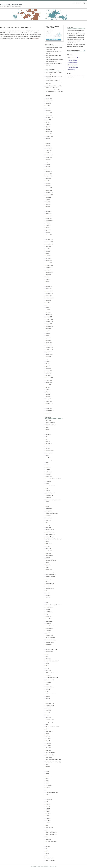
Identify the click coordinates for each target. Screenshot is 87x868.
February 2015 (49, 343)
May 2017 (48, 282)
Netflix (47, 685)
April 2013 (48, 394)
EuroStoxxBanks (49, 556)
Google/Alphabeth (50, 626)
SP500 (47, 734)
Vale (47, 825)
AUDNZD (48, 446)
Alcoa (47, 427)
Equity (47, 541)
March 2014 (48, 368)
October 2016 (49, 296)
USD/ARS (48, 804)
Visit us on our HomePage (74, 58)
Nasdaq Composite (50, 680)
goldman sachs (49, 621)
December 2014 (49, 347)
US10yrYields (49, 799)
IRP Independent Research (52, 649)
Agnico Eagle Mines (50, 423)
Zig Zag (47, 853)
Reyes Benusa (49, 90)
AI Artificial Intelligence (51, 425)
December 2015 (49, 319)
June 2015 (48, 333)
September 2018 (49, 244)
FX (46, 591)
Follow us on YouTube (73, 67)
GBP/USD (48, 598)
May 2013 (48, 392)
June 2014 (48, 361)
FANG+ (47, 567)
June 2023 (48, 143)
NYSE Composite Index (51, 694)
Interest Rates (49, 645)
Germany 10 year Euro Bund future (54, 605)
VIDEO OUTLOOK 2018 (51, 832)
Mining (47, 668)
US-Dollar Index (49, 797)
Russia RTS (48, 710)
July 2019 (48, 223)
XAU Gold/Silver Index (51, 844)
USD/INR (48, 811)
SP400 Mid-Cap (49, 731)
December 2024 (49, 117)
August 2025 (49, 103)
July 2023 (48, 141)
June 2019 (48, 225)
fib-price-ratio (49, 570)
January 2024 (49, 134)
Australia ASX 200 (50, 451)
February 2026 (49, 99)
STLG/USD (48, 743)
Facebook (48, 565)
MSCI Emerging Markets (51, 673)
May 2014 (48, 364)
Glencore (48, 609)
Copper (47, 484)
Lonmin (47, 654)
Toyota (47, 774)
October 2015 (49, 324)
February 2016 (49, 314)
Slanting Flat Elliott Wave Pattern (53, 727)
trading (47, 778)
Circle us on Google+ (73, 65)
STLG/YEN (48, 745)
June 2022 (48, 164)
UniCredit (48, 788)
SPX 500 (48, 736)
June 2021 (48, 183)
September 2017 (49, 272)
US (46, 790)
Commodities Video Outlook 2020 (53, 479)
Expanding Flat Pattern (51, 560)
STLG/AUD (48, 738)
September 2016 (49, 298)
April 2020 (48, 207)
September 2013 (49, 382)
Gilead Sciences (49, 607)
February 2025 (49, 113)
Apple (47, 439)
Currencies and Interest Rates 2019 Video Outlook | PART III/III (54, 82)
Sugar (47, 764)
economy (48, 525)
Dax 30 (47, 506)
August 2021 (49, 178)
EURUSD (48, 558)
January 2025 (49, 115)
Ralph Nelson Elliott (50, 703)
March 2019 (48, 232)
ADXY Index (48, 420)
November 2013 (49, 378)
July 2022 (48, 162)
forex (47, 581)
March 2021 (48, 185)
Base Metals (49, 458)
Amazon (48, 430)
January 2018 (49, 263)
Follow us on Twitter (72, 60)
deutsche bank (49, 509)
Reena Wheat (49, 80)
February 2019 (49, 235)
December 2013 (49, 375)
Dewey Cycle (49, 511)
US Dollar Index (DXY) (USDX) (53, 792)
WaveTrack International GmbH (41, 866)
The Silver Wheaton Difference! (16, 27)
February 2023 (49, 148)
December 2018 (49, 239)
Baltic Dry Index (49, 453)
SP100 (47, 729)
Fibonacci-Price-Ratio (51, 574)
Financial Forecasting (51, 577)
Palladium (48, 696)
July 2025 (48, 106)
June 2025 (48, 108)
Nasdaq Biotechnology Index (52, 677)
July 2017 (48, 277)
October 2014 (49, 352)
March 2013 (48, 397)
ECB (47, 523)
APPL (47, 437)
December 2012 (49, 404)
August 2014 (49, 357)
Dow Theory (48, 520)
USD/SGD (48, 816)
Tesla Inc (48, 771)
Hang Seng (48, 631)
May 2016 (48, 307)
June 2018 (48, 251)
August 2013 (49, 385)
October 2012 (49, 408)
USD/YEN (48, 821)
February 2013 (49, 399)
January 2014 (49, 373)
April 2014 (48, 366)
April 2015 (48, 338)
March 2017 (48, 284)
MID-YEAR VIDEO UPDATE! (52, 661)
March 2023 (48, 146)
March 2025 (48, 110)
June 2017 (48, 279)
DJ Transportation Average (52, 513)
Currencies (48, 498)
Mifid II (47, 663)
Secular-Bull (48, 717)
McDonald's (48, 659)
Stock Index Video (50, 755)
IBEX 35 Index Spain (50, 638)
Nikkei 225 (48, 689)
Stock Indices (49, 757)
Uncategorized (49, 785)
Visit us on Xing (71, 70)
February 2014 (49, 371)
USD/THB (48, 818)
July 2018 (48, 249)
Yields (47, 851)
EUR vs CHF (49, 544)
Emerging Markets (50, 537)
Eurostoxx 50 (49, 551)
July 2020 (48, 200)
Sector (47, 715)
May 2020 (48, 204)
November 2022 (49, 155)
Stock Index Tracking (50, 753)
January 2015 (49, 345)
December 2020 (49, 193)
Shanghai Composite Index (52, 722)
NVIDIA (47, 692)
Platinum (48, 699)
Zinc (47, 856)
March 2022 (48, 169)
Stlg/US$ (48, 741)
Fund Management (50, 588)
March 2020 (48, 209)
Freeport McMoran (50, 584)
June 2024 (48, 124)
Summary (48, 767)
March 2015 (48, 340)
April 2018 (48, 256)
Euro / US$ (48, 548)
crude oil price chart (50, 493)
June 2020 (48, 202)
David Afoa (48, 72)
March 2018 (48, 258)
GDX (47, 600)
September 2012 (49, 411)
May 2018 (48, 253)
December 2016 (49, 291)
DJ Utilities (48, 516)
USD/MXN (48, 814)
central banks (49, 472)
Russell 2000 (49, 708)
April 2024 (48, 129)
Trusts (47, 781)
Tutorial (47, 783)
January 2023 (49, 150)
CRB (47, 488)
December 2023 (49, 136)
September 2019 (49, 221)
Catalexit (48, 469)
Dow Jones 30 (49, 518)
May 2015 (48, 336)
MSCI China (48, 670)
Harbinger (48, 633)
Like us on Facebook (73, 63)
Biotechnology (49, 460)
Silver (47, 724)
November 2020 (49, 195)
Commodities (49, 476)
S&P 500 (48, 713)
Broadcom (48, 467)
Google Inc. (48, 624)
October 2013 (49, 380)
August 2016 (49, 300)
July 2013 (48, 387)
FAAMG (48, 563)
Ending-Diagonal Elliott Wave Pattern (54, 539)
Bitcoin (47, 462)
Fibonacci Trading (50, 572)
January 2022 (49, 174)
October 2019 (49, 218)
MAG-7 (47, 656)
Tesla (47, 769)
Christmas (48, 474)
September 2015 (49, 326)
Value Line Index (49, 828)
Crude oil (48, 491)
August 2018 (49, 246)
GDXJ (47, 602)
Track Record (49, 776)
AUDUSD (48, 448)
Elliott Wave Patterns (50, 532)
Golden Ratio (49, 619)
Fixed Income (49, 579)
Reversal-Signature (50, 706)
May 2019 (48, 228)
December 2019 (49, 216)
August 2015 (49, 329)
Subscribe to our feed (74, 50)
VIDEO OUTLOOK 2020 (51, 835)
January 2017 (49, 289)
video (47, 830)
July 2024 (48, 122)
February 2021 (49, 188)
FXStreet (48, 593)
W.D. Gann (48, 839)
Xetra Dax (48, 846)
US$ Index (48, 795)
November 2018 (49, 242)
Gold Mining (48, 616)
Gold (47, 614)
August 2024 (49, 120)
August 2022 (49, 160)
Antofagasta (48, 434)
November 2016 (49, 293)
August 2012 (49, 413)
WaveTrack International (11, 5)
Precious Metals (49, 701)
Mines (47, 666)
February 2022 (49, 171)
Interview (48, 647)
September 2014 (49, 354)
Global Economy (49, 612)
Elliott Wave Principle (50, 534)
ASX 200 (48, 441)
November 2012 (49, 406)
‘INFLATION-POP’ (50, 858)
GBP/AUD (48, 595)
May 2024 (48, 127)
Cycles (47, 504)
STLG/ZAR (48, 748)
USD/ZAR (48, 823)
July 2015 (48, 331)
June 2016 (48, 305)
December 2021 (49, 176)
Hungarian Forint (49, 635)
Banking (48, 455)
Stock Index (48, 750)
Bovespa (48, 465)
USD (47, 802)
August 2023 (49, 139)
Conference (48, 481)
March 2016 (48, 312)
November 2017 (49, 268)
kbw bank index (49, 652)
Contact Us (79, 3)
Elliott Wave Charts (50, 530)
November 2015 (49, 322)
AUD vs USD (49, 444)
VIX (47, 837)
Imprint (85, 3)
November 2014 (49, 350)
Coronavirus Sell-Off (50, 486)
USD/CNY (48, 806)
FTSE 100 (48, 586)
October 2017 (49, 270)
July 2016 (48, 303)
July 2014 (48, 359)
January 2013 (49, 401)
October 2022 (49, 157)
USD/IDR (48, 809)
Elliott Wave (48, 527)
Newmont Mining (49, 687)
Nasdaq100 (48, 682)
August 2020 (49, 197)
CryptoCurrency (49, 495)
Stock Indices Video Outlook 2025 (53, 762)
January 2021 (49, 190)
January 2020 (49, 214)
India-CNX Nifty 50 (50, 642)
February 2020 (49, 211)
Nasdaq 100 (48, 675)
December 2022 (49, 153)
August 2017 (49, 275)
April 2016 (48, 310)
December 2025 (49, 101)
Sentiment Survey (50, 720)
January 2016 (49, 317)
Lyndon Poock (49, 86)
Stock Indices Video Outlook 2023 (53, 760)
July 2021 (48, 181)
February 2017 (49, 286)
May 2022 (48, 167)
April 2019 (48, 230)
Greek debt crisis (50, 628)
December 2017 (49, 265)
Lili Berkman (49, 76)
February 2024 (49, 132)
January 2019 (49, 237)
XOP (47, 849)
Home (73, 3)
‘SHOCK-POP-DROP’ (51, 860)
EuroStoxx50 (49, 553)
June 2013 (48, 390)
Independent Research (51, 640)
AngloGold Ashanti (50, 432)
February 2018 (49, 261)
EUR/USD (48, 546)
